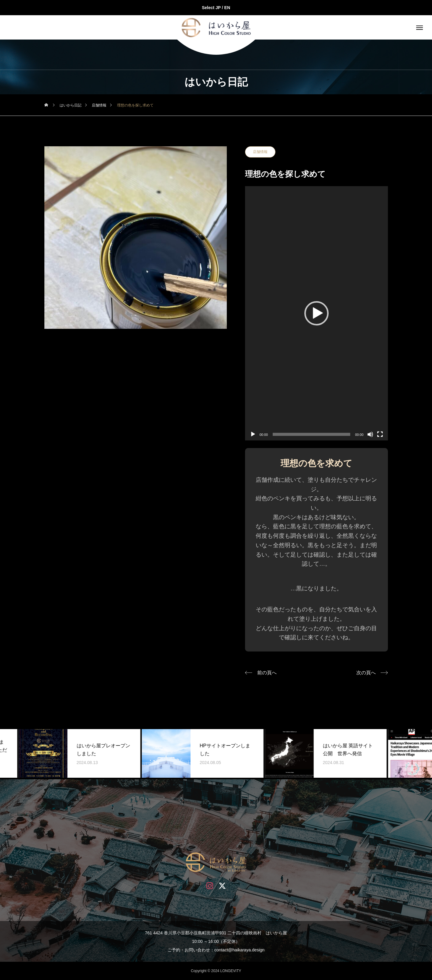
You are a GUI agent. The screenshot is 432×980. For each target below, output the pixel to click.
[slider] (311, 434)
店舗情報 (260, 152)
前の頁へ (267, 673)
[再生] (253, 434)
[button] (316, 313)
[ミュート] (370, 434)
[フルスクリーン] (380, 434)
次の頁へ (366, 673)
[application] (316, 313)
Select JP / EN (216, 8)
